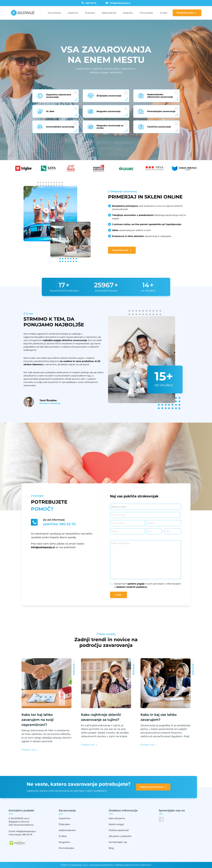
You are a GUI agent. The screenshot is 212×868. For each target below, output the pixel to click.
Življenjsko (90, 13)
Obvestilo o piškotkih (120, 836)
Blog (111, 848)
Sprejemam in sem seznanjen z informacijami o (148, 585)
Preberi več (29, 750)
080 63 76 (27, 835)
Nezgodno (128, 13)
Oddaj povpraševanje (153, 787)
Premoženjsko (146, 13)
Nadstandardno (109, 13)
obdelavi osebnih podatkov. (132, 587)
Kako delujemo (117, 818)
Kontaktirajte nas (118, 842)
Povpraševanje (185, 13)
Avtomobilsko (54, 13)
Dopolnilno (73, 13)
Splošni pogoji (116, 824)
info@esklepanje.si (43, 547)
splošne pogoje (136, 584)
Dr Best (164, 13)
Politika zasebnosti (119, 830)
